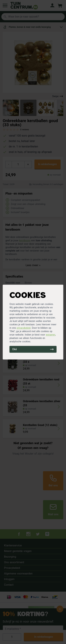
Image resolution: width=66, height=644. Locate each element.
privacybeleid (24, 328)
